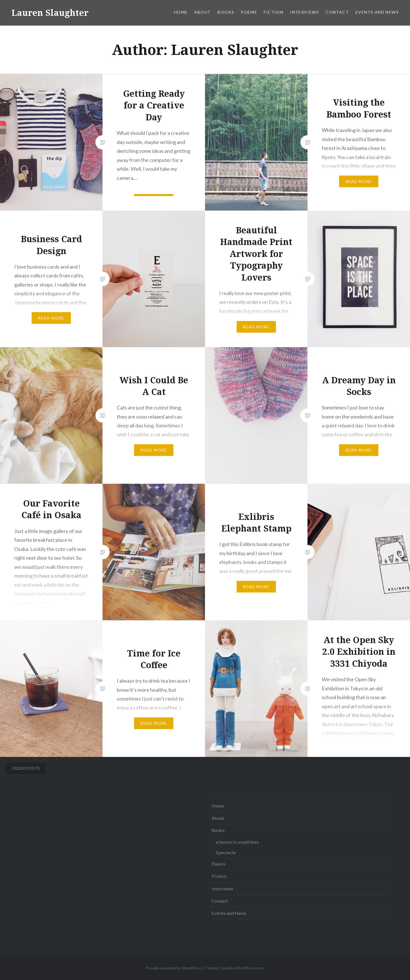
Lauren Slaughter (50, 13)
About (202, 12)
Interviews (305, 12)
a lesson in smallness (237, 842)
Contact (337, 12)
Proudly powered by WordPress (174, 968)
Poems (249, 12)
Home (181, 12)
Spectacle (226, 852)
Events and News (377, 12)
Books (226, 12)
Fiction (273, 12)
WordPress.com (249, 968)
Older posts (26, 768)
